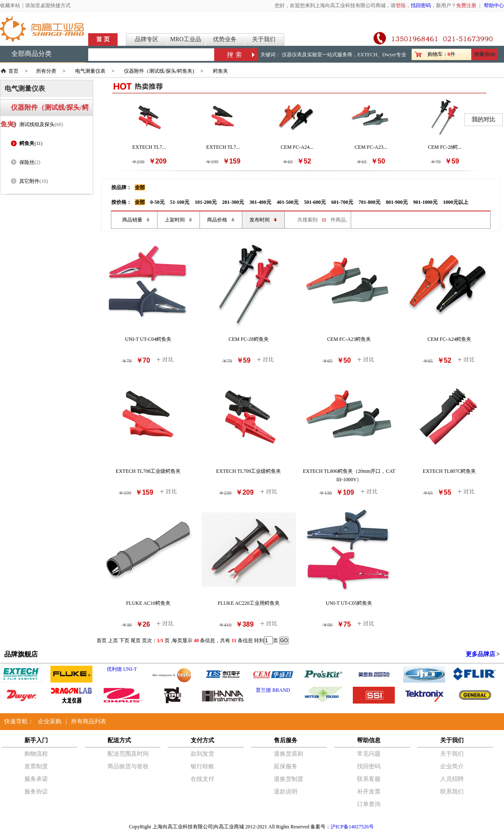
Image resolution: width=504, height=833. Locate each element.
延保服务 (286, 766)
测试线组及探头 (37, 124)
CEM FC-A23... (371, 147)
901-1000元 (425, 202)
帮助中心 (494, 5)
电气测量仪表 (90, 71)
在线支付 (202, 779)
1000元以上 (456, 202)
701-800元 (370, 202)
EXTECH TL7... (149, 147)
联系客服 (369, 779)
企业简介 (452, 766)
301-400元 (260, 202)
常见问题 (369, 754)
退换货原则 (289, 754)
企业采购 (50, 721)
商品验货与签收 (128, 766)
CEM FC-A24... (297, 147)
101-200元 (206, 202)
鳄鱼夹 (220, 71)
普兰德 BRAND (273, 690)
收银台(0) (485, 54)
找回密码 (421, 5)
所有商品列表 (89, 721)
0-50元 (157, 202)
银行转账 (202, 766)
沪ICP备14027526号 (352, 827)
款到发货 (202, 754)
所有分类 (46, 71)
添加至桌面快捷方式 (48, 5)
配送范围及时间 (128, 754)
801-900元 (397, 202)
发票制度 (36, 766)
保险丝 (27, 162)
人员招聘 (452, 779)
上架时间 (175, 220)
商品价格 (217, 220)
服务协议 (36, 792)
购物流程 (36, 754)
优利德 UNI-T (122, 669)
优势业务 (225, 39)
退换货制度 (289, 779)
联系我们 (452, 792)
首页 (13, 71)
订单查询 (369, 804)
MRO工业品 (186, 39)
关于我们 (264, 39)
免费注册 (466, 5)
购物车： (438, 54)
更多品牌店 (480, 654)
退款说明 (286, 792)
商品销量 (132, 220)
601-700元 (342, 202)
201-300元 (233, 202)
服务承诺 (36, 779)
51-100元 (180, 202)
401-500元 (288, 202)
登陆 (401, 5)
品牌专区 (147, 39)
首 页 (103, 39)
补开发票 (369, 792)
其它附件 (29, 181)
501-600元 (315, 202)
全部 (140, 187)
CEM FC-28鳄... (445, 147)
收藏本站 (10, 5)
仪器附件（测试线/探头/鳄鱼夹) (159, 71)
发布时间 (260, 220)
